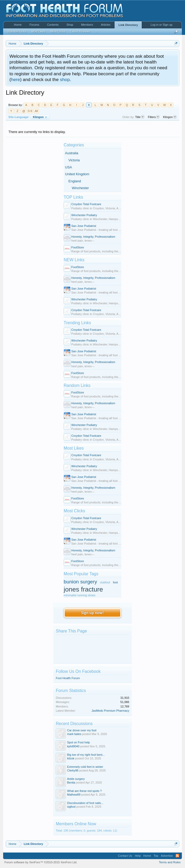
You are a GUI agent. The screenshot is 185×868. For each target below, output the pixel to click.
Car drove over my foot (82, 730)
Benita (71, 782)
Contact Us (125, 856)
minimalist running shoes (80, 595)
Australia (72, 153)
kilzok (71, 758)
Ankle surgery (76, 779)
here (16, 79)
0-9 (30, 111)
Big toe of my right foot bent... (86, 755)
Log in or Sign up (162, 25)
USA (69, 167)
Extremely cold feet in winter (85, 767)
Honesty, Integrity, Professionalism (93, 237)
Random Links (77, 385)
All (36, 111)
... (97, 31)
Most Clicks (74, 511)
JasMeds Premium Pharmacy (110, 711)
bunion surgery (80, 582)
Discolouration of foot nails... (85, 803)
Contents (53, 25)
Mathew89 (74, 795)
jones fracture (83, 589)
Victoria (74, 160)
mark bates (74, 734)
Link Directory (128, 25)
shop (65, 79)
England (75, 181)
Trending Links (77, 323)
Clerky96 (73, 770)
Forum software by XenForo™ (41, 862)
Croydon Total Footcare (86, 204)
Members (87, 25)
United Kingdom (77, 174)
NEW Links (74, 260)
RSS (177, 856)
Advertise (167, 856)
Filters (154, 117)
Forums (34, 25)
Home (18, 25)
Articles (106, 25)
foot (115, 582)
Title (140, 117)
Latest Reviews (80, 31)
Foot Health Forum (68, 678)
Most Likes (74, 448)
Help (138, 856)
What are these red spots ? (84, 791)
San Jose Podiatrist (84, 226)
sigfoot (71, 807)
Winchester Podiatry (84, 215)
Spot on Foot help (78, 742)
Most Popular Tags (81, 574)
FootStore (78, 247)
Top (156, 856)
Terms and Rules (170, 862)
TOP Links (73, 197)
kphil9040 (73, 746)
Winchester (80, 188)
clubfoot (105, 582)
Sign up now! (92, 613)
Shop (70, 25)
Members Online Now (76, 824)
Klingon (40, 117)
